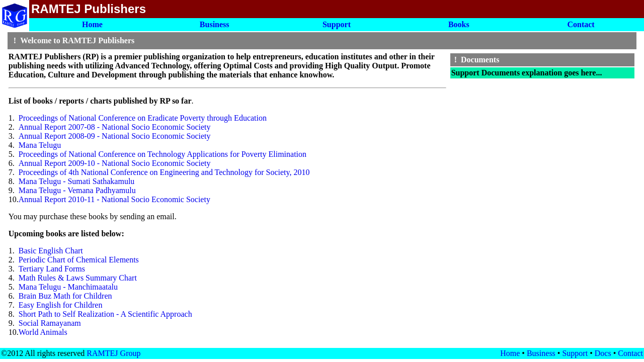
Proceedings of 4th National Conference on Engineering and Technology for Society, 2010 (164, 172)
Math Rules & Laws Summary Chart (78, 278)
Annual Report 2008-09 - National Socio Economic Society (115, 136)
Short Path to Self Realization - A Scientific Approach (105, 314)
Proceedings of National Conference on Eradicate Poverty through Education (143, 118)
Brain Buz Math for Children (65, 296)
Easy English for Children (61, 305)
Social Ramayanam (50, 323)
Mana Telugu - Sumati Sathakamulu (77, 181)
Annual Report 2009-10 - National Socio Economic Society (115, 163)
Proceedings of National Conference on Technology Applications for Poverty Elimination (163, 154)
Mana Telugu (40, 145)
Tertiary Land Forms (52, 269)
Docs (603, 353)
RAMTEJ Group (113, 353)
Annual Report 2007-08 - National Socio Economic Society (115, 127)
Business (541, 353)
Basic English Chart (51, 251)
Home (510, 353)
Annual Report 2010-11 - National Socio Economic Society (114, 199)
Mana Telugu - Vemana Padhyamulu (77, 190)
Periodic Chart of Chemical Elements (79, 260)
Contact (630, 353)
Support (575, 353)
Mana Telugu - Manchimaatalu (68, 287)
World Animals (43, 332)
